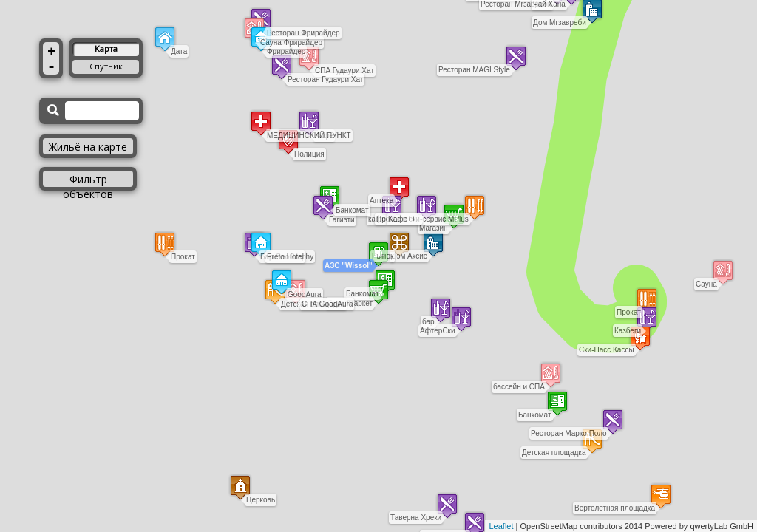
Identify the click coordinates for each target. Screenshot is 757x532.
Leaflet (501, 526)
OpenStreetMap (549, 526)
